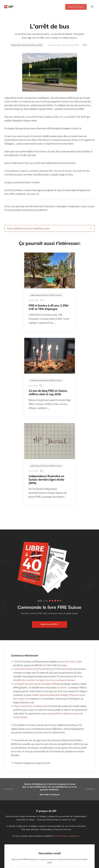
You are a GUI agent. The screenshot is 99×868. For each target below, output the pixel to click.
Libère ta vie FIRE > (50, 624)
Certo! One (26, 706)
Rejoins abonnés (76, 7)
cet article (62, 687)
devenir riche (68, 661)
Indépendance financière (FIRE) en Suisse (27, 45)
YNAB (17, 661)
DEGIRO (46, 669)
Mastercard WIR (44, 706)
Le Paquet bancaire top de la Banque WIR (35, 684)
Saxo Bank (67, 669)
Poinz (17, 706)
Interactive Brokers (24, 669)
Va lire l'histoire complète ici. (67, 836)
